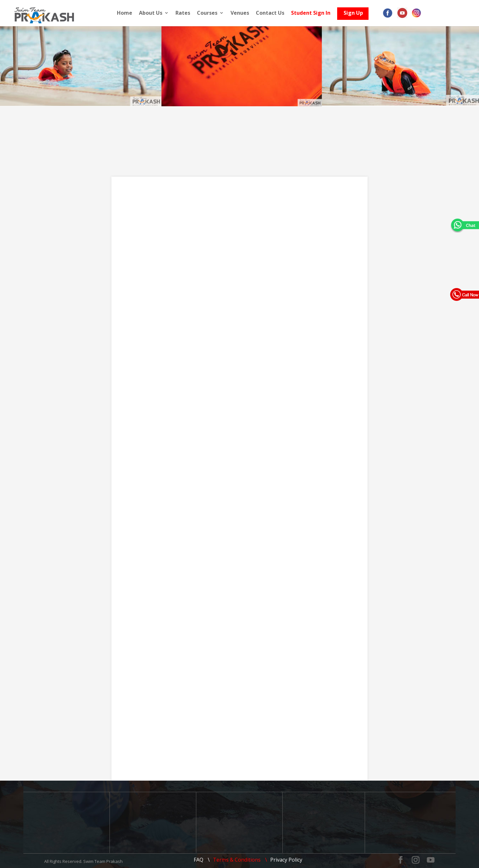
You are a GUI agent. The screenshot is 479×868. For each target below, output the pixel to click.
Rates (186, 13)
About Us (154, 13)
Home (128, 13)
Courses (210, 13)
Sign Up (357, 15)
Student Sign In (314, 13)
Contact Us (273, 13)
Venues (243, 13)
